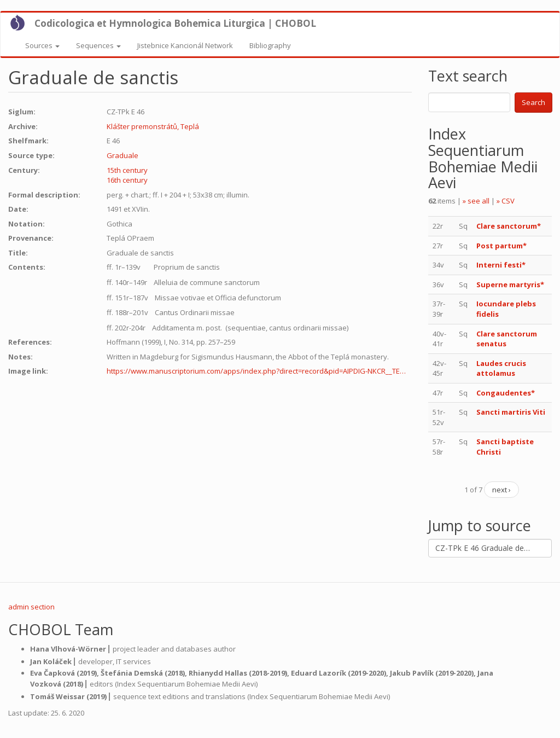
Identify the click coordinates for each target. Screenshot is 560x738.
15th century (127, 170)
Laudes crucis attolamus (501, 368)
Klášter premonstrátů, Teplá (153, 126)
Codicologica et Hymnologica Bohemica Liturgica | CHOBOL (175, 23)
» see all (476, 201)
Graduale (122, 155)
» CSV (506, 201)
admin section (31, 607)
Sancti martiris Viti (511, 412)
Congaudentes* (506, 393)
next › (501, 490)
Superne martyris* (510, 284)
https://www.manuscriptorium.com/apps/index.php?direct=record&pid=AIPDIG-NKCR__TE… (256, 371)
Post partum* (502, 246)
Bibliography (270, 45)
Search (533, 102)
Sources (42, 45)
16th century (127, 180)
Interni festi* (501, 265)
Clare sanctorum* (509, 226)
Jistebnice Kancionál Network (185, 45)
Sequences (98, 45)
